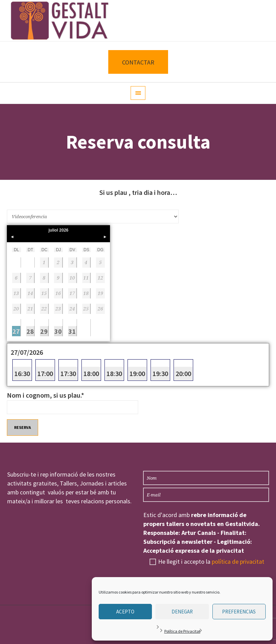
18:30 (114, 373)
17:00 (45, 373)
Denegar (182, 612)
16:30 (22, 373)
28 (30, 331)
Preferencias (239, 612)
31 (72, 331)
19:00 (137, 373)
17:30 (68, 373)
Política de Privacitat (182, 631)
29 (44, 331)
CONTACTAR (138, 62)
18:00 (91, 373)
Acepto (125, 612)
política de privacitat (238, 561)
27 (16, 331)
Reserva (23, 427)
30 (58, 331)
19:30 (160, 373)
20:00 (183, 373)
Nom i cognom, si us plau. (46, 395)
